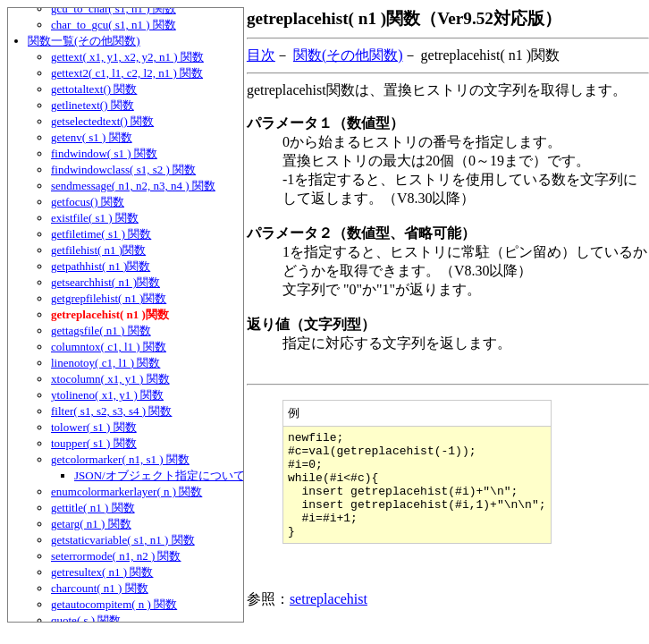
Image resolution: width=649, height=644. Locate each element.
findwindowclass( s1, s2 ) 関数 (123, 169)
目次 (261, 55)
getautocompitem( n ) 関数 (114, 604)
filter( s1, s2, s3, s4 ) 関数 (111, 411)
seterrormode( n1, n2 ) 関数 (116, 556)
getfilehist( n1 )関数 (98, 250)
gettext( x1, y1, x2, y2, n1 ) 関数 (127, 57)
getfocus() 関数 (88, 202)
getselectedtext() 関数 (102, 121)
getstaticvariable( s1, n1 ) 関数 (123, 540)
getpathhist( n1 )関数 (101, 266)
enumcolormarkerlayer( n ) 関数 (126, 491)
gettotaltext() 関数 (94, 89)
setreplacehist (329, 621)
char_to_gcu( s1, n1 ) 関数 (114, 25)
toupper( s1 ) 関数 (94, 443)
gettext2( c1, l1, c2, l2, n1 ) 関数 (127, 73)
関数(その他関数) (348, 55)
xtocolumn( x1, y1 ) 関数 (110, 379)
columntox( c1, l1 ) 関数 (109, 347)
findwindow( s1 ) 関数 (104, 153)
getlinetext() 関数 (93, 105)
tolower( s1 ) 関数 (94, 427)
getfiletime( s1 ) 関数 (101, 234)
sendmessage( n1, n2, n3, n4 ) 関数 (133, 186)
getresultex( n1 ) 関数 (102, 572)
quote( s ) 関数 (86, 620)
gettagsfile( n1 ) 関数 (101, 330)
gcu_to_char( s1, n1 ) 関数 (114, 8)
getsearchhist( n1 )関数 (105, 282)
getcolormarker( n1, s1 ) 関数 (120, 459)
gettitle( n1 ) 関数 (93, 508)
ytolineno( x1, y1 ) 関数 (107, 395)
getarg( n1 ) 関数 (91, 524)
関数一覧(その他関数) (84, 41)
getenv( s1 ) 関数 (92, 137)
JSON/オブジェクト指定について (160, 475)
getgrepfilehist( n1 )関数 (109, 298)
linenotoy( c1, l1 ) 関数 (105, 363)
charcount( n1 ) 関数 (100, 588)
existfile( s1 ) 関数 (95, 218)
